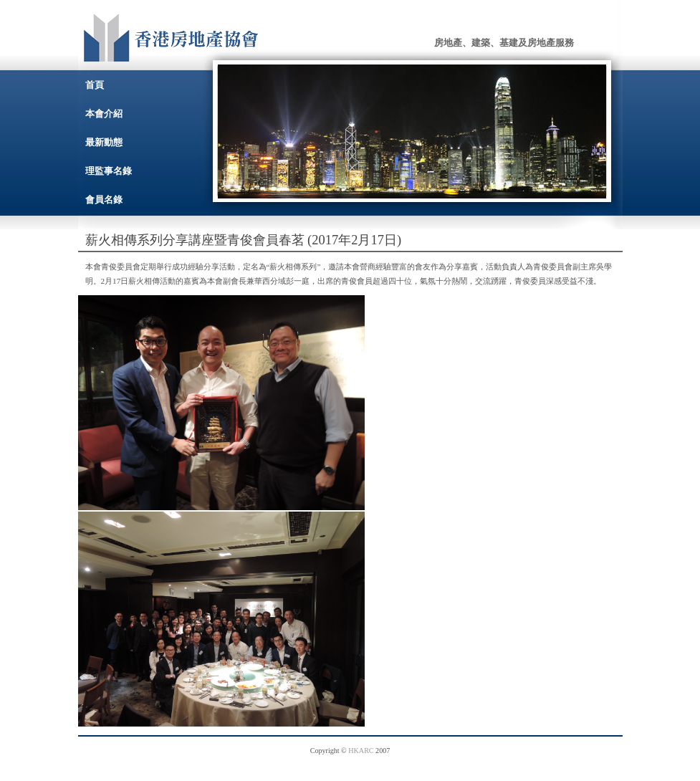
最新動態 (104, 142)
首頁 (95, 85)
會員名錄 (104, 200)
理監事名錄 (109, 171)
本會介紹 (104, 114)
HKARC (361, 751)
